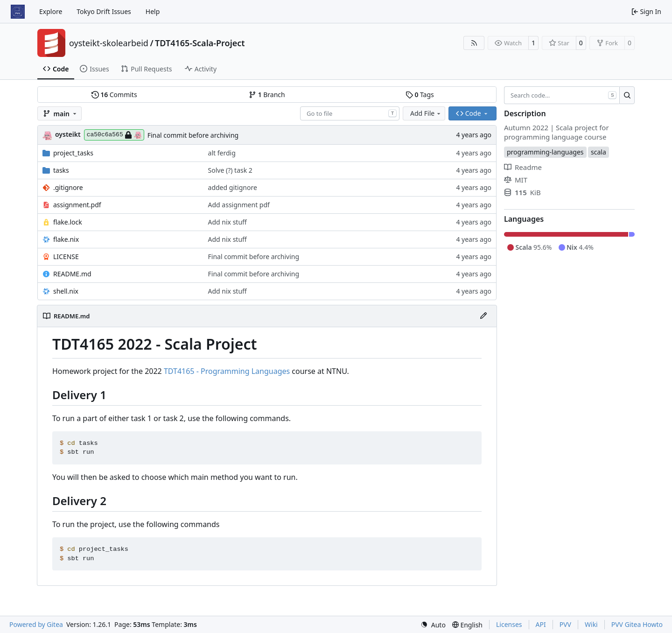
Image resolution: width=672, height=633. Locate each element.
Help (153, 11)
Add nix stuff (227, 222)
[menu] (433, 625)
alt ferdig (222, 153)
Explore (51, 11)
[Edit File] (483, 316)
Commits (114, 95)
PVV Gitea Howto (637, 624)
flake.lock (68, 222)
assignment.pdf (77, 205)
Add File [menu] (426, 113)
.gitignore (68, 187)
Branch (267, 95)
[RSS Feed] (474, 43)
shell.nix (66, 291)
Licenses (509, 624)
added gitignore (233, 187)
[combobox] (350, 113)
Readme (523, 167)
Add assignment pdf (239, 205)
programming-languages (545, 152)
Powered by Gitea (36, 624)
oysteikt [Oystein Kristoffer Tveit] (68, 134)
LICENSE (66, 257)
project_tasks (73, 153)
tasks (61, 170)
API (541, 624)
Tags (420, 95)
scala (598, 152)
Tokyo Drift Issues (104, 11)
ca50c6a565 (114, 135)
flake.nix (66, 239)
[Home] (18, 12)
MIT (516, 180)
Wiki (591, 624)
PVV (565, 624)
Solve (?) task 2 (230, 170)
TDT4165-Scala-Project (200, 43)
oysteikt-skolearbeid (109, 43)
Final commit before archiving (193, 135)
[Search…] (627, 95)
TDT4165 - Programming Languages (227, 371)
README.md (72, 274)
